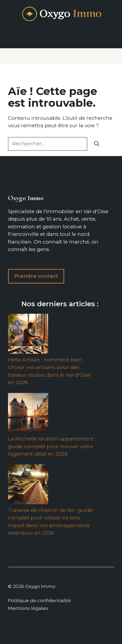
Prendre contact (36, 276)
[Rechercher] (97, 144)
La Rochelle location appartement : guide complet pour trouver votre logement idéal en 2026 (52, 446)
